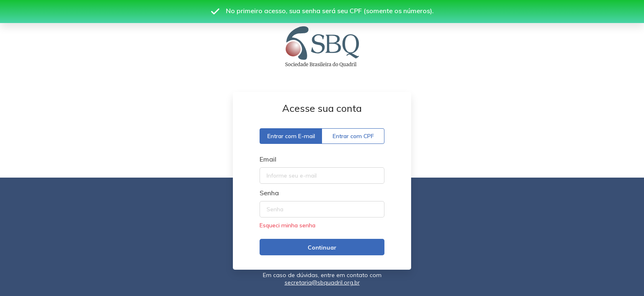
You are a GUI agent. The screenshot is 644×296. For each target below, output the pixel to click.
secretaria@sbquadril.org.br (322, 282)
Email (268, 159)
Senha (269, 193)
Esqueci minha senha (287, 225)
